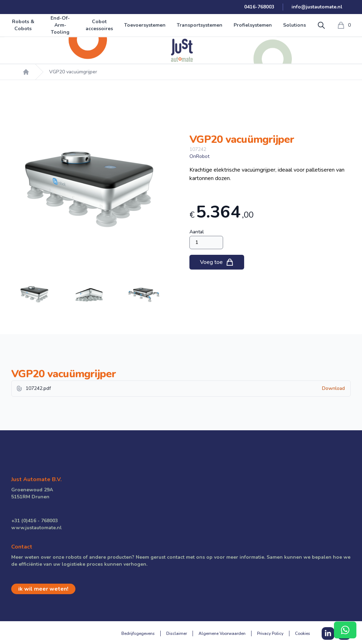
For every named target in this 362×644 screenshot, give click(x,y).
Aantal (197, 232)
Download (333, 388)
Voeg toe (217, 262)
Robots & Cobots (23, 25)
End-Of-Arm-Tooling (60, 25)
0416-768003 (259, 7)
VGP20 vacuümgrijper (73, 72)
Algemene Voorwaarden (222, 633)
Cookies (303, 633)
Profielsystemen (253, 25)
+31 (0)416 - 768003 (35, 521)
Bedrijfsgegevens (138, 633)
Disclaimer (177, 633)
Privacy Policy (270, 633)
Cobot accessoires (99, 25)
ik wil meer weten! (43, 589)
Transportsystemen (200, 25)
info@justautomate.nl (317, 7)
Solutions (294, 25)
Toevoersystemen (145, 25)
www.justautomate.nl (36, 528)
